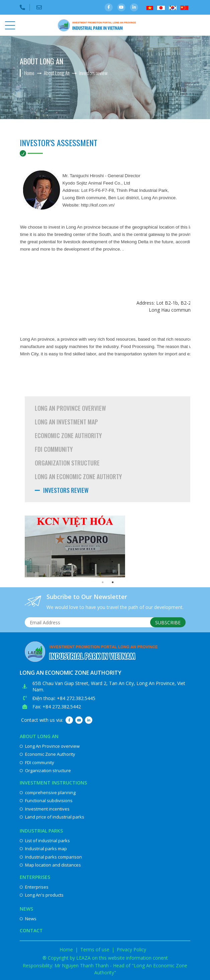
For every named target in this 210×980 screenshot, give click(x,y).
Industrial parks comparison (51, 857)
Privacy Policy (131, 949)
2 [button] (113, 582)
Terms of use (95, 949)
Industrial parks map (43, 849)
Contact (31, 930)
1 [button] (103, 582)
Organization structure (67, 463)
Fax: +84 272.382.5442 (57, 707)
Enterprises (35, 877)
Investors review (66, 490)
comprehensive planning (48, 792)
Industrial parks (41, 831)
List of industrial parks (45, 841)
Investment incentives (45, 809)
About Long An (39, 736)
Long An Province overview (70, 408)
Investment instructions (53, 783)
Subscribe (168, 622)
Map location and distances (50, 865)
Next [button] (195, 547)
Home (66, 949)
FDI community (54, 449)
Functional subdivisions (46, 800)
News (26, 909)
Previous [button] (20, 547)
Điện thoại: (22, 7)
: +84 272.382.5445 (75, 698)
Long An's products (42, 895)
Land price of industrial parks (52, 817)
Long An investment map (66, 422)
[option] (108, 546)
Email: (39, 7)
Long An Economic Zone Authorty (78, 476)
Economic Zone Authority (68, 435)
